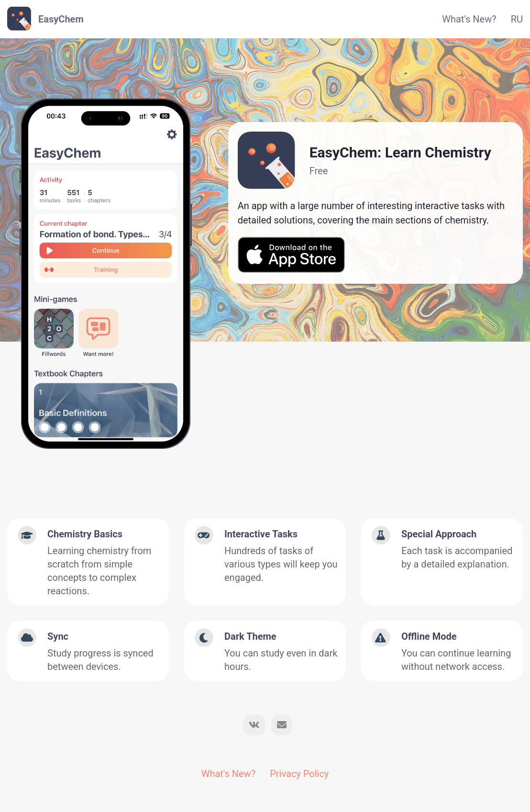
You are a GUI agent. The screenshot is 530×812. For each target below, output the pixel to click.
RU (517, 19)
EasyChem (61, 19)
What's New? (469, 19)
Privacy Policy (299, 774)
